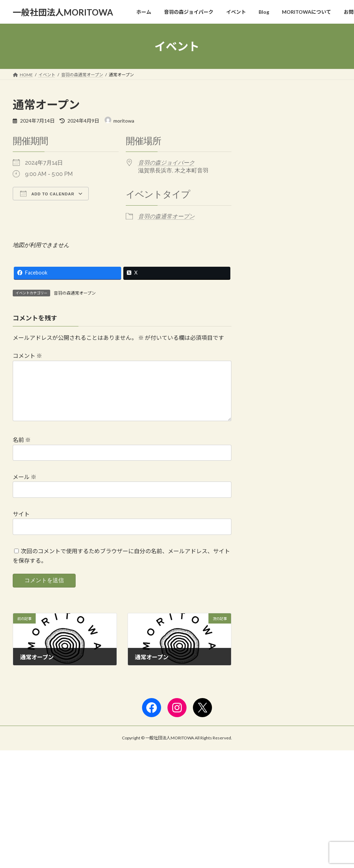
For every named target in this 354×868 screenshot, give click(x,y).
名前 (22, 451)
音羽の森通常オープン (166, 216)
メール (25, 488)
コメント (27, 356)
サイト (21, 525)
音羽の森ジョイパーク (166, 163)
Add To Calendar (47, 194)
